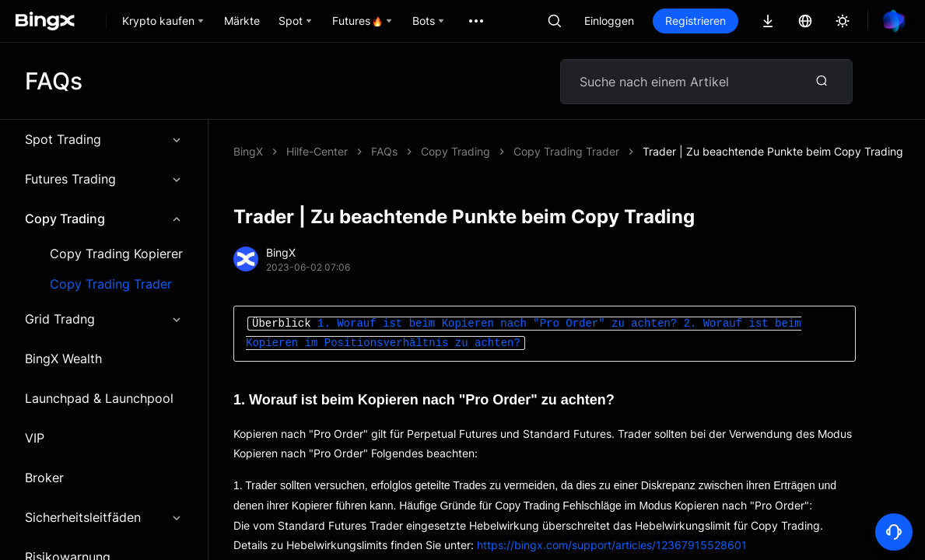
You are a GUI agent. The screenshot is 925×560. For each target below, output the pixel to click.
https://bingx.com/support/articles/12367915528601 (612, 545)
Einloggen (609, 21)
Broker (44, 478)
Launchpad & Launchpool (99, 398)
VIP (35, 438)
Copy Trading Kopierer (116, 254)
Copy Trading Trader (111, 284)
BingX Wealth (63, 359)
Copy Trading (104, 219)
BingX (248, 151)
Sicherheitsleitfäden (104, 517)
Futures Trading (104, 179)
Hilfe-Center (317, 151)
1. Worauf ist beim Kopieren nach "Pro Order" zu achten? (497, 324)
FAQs (384, 151)
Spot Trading (104, 139)
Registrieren (696, 21)
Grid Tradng (104, 319)
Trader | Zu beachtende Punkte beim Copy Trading (773, 151)
